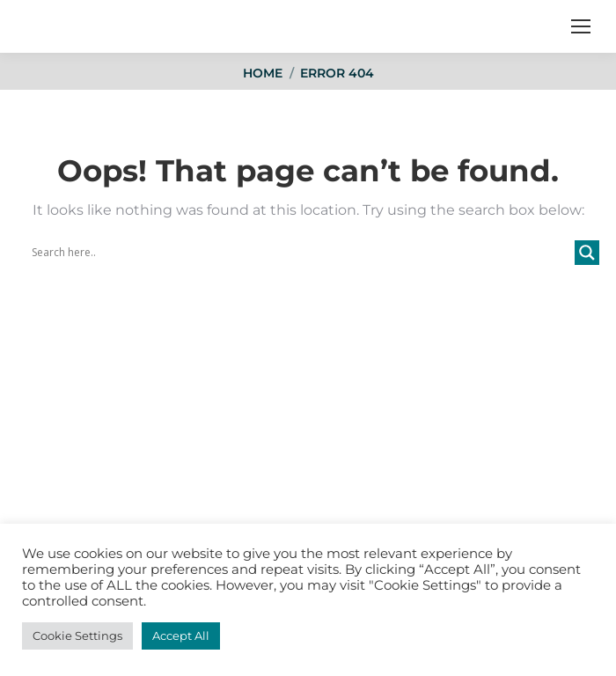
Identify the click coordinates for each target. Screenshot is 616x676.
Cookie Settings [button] (77, 636)
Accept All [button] (181, 636)
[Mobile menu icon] (581, 26)
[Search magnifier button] (587, 253)
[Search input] (301, 253)
